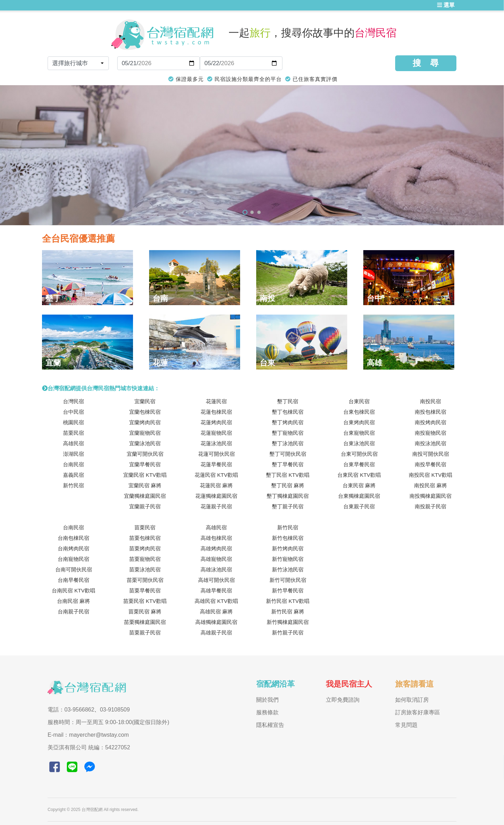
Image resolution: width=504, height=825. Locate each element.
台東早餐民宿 (359, 464)
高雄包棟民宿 (216, 538)
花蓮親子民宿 (216, 506)
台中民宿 (73, 412)
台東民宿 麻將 (359, 485)
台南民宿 (73, 464)
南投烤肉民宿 (430, 422)
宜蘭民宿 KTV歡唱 (145, 475)
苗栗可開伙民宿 (145, 580)
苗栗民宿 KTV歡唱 (145, 601)
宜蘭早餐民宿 (145, 464)
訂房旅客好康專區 (418, 712)
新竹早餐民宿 (288, 590)
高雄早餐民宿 (216, 590)
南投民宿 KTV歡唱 (430, 475)
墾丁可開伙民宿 (288, 454)
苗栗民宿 (73, 433)
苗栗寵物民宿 (145, 559)
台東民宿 (359, 401)
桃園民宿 (73, 422)
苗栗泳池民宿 (145, 569)
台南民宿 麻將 (73, 601)
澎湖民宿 (73, 454)
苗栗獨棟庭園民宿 (145, 622)
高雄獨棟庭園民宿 (216, 622)
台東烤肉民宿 (359, 422)
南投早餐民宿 (430, 464)
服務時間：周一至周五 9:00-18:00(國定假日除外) (108, 722)
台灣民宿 (73, 401)
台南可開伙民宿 (74, 569)
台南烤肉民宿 (73, 548)
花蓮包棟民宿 (216, 412)
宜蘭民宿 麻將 (145, 485)
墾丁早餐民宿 (288, 464)
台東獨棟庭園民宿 (359, 496)
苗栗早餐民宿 (145, 590)
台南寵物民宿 (73, 559)
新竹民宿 (73, 485)
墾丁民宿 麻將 (288, 485)
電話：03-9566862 (71, 710)
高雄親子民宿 (216, 632)
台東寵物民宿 (359, 433)
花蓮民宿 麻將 (216, 485)
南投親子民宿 (430, 506)
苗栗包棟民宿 (145, 538)
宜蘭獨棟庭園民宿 (145, 496)
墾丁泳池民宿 (288, 443)
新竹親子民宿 (288, 632)
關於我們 (267, 700)
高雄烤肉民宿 (216, 548)
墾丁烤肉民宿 (288, 422)
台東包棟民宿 (359, 412)
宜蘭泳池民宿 (145, 443)
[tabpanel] (252, 155)
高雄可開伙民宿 (216, 580)
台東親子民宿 (359, 506)
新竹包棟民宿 (288, 538)
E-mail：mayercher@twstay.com (88, 735)
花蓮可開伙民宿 (216, 454)
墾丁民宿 (288, 401)
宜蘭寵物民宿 (145, 433)
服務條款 (267, 712)
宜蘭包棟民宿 (145, 412)
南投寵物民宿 (430, 433)
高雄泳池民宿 (216, 569)
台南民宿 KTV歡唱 (73, 590)
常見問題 (406, 725)
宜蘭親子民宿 (145, 506)
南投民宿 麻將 (430, 485)
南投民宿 (430, 401)
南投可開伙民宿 (431, 454)
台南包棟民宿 (73, 538)
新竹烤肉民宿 (288, 548)
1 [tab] (245, 212)
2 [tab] (252, 212)
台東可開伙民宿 (359, 454)
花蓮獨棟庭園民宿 (216, 496)
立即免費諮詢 (343, 700)
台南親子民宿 (73, 611)
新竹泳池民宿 (288, 569)
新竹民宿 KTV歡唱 (288, 601)
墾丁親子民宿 (288, 506)
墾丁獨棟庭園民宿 (288, 496)
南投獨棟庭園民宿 (430, 496)
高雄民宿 (73, 443)
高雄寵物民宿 (216, 559)
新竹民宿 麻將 (288, 611)
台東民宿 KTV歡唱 (359, 475)
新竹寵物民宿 (288, 559)
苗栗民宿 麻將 (145, 611)
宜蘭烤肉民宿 (145, 422)
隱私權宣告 (270, 725)
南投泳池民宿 (430, 443)
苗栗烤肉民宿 (145, 548)
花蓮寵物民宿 (216, 433)
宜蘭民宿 (145, 401)
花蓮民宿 (216, 401)
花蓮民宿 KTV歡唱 (216, 475)
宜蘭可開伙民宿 (145, 454)
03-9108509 (115, 710)
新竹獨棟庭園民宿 (288, 622)
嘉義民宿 (73, 475)
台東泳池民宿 (359, 443)
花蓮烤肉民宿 (216, 422)
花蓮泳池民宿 (216, 443)
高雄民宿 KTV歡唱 (216, 601)
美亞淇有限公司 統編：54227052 (89, 747)
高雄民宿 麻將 (216, 611)
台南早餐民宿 (73, 580)
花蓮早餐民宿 (216, 464)
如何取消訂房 (412, 700)
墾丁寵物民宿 (288, 433)
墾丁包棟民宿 (288, 412)
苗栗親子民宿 (145, 632)
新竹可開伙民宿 (288, 580)
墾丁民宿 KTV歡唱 (288, 475)
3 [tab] (259, 212)
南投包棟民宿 (430, 412)
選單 (446, 5)
